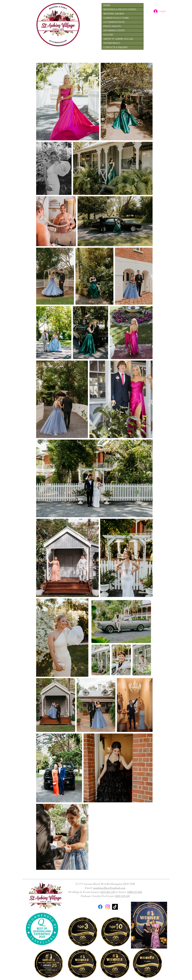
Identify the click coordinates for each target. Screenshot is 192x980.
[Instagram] (108, 907)
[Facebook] (100, 907)
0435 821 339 (108, 892)
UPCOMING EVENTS (114, 30)
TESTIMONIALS (112, 43)
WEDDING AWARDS (114, 14)
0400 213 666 (135, 892)
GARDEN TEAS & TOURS (116, 18)
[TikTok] (115, 907)
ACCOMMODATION (114, 22)
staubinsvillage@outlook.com (109, 888)
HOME (107, 5)
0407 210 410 (122, 896)
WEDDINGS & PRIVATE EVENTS (120, 9)
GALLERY (108, 35)
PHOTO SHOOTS (112, 26)
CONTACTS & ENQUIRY (115, 47)
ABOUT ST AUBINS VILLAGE (118, 39)
